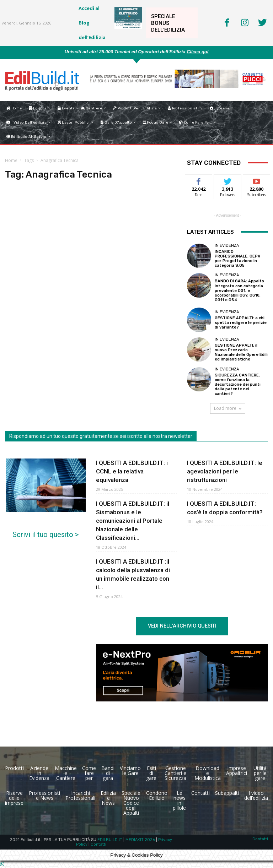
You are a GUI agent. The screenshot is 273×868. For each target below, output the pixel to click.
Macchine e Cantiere (66, 773)
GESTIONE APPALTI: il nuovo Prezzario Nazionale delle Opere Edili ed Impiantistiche (241, 352)
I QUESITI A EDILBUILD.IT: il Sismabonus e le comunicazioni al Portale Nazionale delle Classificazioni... (133, 521)
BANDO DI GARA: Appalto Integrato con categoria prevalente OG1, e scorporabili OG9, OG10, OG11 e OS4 (239, 291)
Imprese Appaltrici (237, 771)
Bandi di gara (108, 773)
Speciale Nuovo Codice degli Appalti (131, 803)
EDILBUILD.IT (110, 840)
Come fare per (89, 773)
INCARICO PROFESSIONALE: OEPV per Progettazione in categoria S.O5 (237, 259)
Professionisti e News (44, 795)
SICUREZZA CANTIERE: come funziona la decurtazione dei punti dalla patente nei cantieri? (238, 385)
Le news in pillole (179, 800)
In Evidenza (227, 246)
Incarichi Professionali (80, 795)
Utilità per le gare (260, 773)
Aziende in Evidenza (39, 773)
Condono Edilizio (157, 795)
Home (11, 160)
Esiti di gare (151, 773)
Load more (228, 408)
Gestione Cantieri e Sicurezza (175, 773)
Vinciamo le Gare (130, 771)
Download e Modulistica (208, 773)
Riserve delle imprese (14, 798)
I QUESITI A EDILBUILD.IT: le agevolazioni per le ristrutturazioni (225, 471)
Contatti (200, 793)
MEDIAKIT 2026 (140, 840)
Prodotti (14, 768)
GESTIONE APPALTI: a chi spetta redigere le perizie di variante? (241, 323)
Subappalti (227, 793)
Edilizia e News (108, 798)
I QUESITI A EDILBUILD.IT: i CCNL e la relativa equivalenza (132, 471)
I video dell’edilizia (256, 795)
